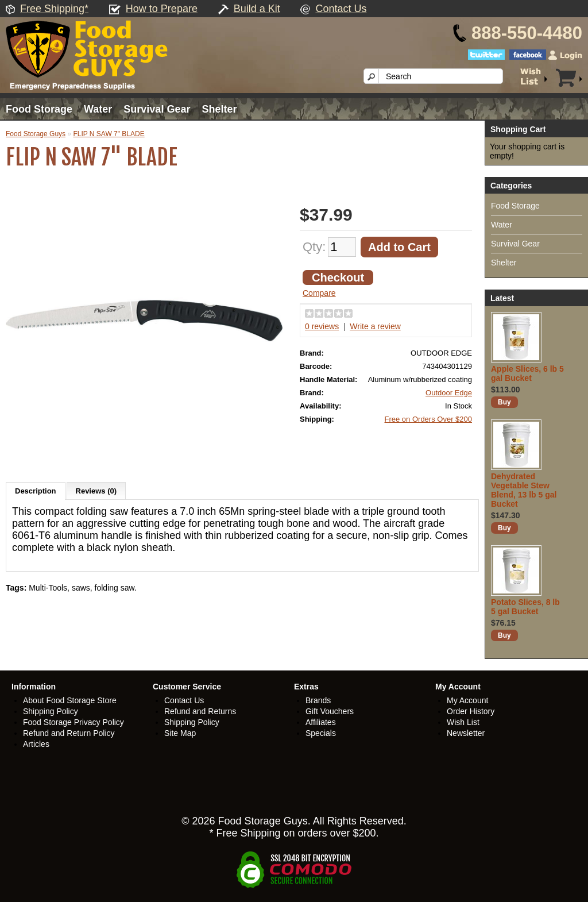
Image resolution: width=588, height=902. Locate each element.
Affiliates (321, 722)
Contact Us (341, 9)
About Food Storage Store (70, 700)
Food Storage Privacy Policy (73, 722)
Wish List (463, 722)
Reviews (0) (96, 491)
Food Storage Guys (36, 134)
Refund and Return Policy (69, 733)
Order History (471, 711)
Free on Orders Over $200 (428, 419)
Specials (321, 733)
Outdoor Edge (449, 393)
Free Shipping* (54, 9)
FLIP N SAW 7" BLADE (109, 134)
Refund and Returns (200, 711)
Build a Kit (257, 9)
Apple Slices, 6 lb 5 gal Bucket (527, 373)
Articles (36, 744)
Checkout (338, 277)
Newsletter (466, 733)
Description (36, 491)
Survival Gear (157, 109)
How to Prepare (162, 9)
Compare (319, 293)
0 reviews (322, 326)
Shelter (219, 109)
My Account (467, 700)
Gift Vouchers (330, 711)
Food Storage (39, 109)
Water (98, 109)
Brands (318, 700)
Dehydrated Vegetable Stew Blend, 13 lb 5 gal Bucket (524, 490)
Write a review (375, 326)
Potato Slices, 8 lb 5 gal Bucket (525, 607)
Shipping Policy (51, 711)
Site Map (180, 733)
